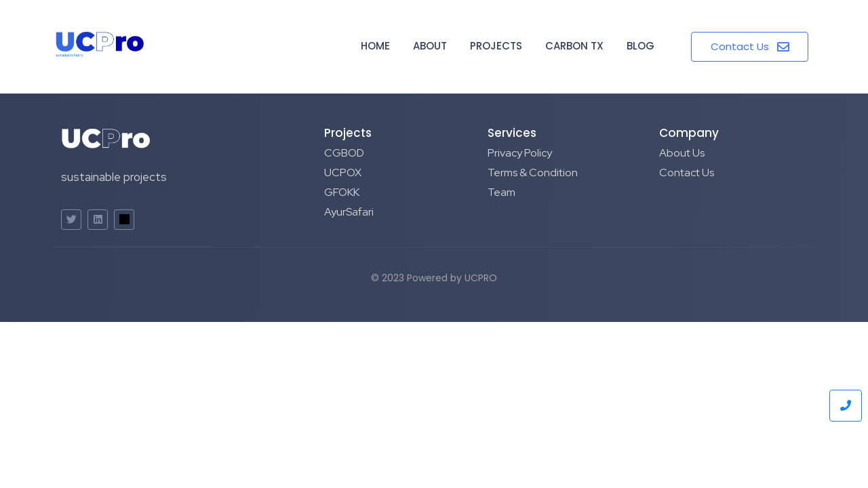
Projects (496, 46)
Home (375, 46)
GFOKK (342, 192)
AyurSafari (349, 212)
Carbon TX (574, 46)
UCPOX (343, 172)
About (430, 46)
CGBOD (344, 153)
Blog (640, 46)
